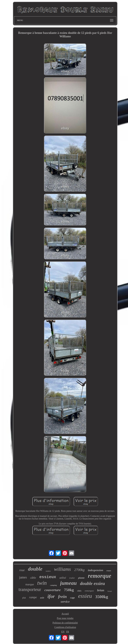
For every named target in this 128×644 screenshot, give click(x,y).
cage (72, 598)
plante (81, 578)
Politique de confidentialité (65, 623)
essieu (85, 596)
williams (62, 569)
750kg (69, 590)
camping (53, 585)
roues (109, 571)
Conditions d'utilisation (65, 627)
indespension (95, 570)
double (35, 569)
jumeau (68, 583)
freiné (110, 591)
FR (68, 632)
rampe (33, 597)
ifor (51, 596)
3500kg (102, 597)
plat (24, 598)
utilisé (63, 578)
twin (42, 583)
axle (42, 598)
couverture (52, 590)
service (65, 602)
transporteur (30, 589)
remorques (89, 591)
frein (62, 597)
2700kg (79, 570)
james (23, 577)
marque (30, 584)
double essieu (92, 583)
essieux (48, 577)
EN (63, 632)
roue (22, 570)
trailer (72, 578)
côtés (79, 591)
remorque (99, 576)
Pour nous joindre (65, 618)
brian (101, 590)
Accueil (65, 614)
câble (33, 578)
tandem (48, 571)
